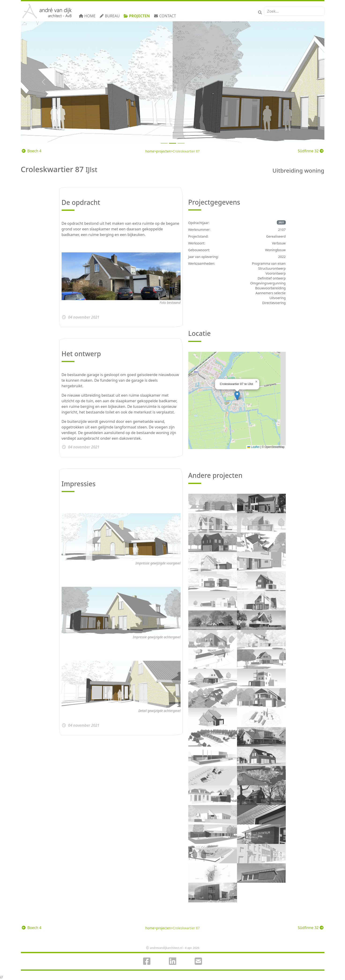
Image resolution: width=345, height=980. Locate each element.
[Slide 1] (173, 143)
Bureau (109, 16)
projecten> (164, 151)
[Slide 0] (164, 143)
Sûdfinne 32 (310, 151)
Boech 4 (32, 151)
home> (151, 151)
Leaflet (253, 447)
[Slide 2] (181, 143)
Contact (165, 16)
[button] (237, 396)
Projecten (137, 16)
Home (87, 16)
